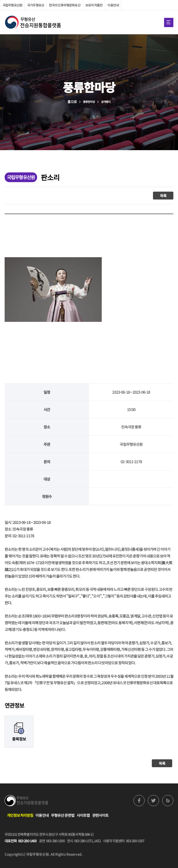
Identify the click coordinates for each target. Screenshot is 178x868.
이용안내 (113, 5)
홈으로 (72, 102)
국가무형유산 (36, 5)
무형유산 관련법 (63, 815)
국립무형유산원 (12, 5)
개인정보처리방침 (20, 815)
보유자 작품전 (94, 5)
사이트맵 (83, 815)
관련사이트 (100, 815)
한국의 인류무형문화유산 (65, 5)
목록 (163, 196)
